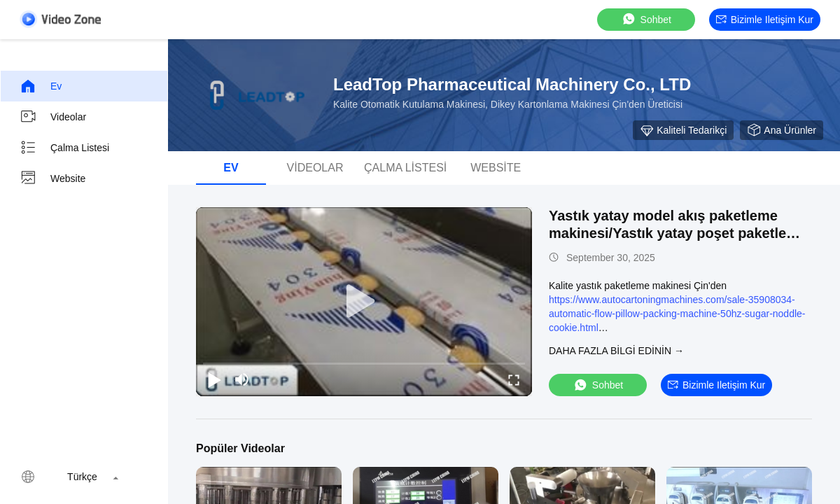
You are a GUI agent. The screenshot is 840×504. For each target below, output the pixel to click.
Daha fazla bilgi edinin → (616, 351)
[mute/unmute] (242, 379)
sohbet (646, 19)
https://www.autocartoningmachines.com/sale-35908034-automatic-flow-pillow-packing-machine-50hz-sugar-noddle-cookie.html (677, 314)
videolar (53, 117)
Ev (41, 86)
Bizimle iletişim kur (765, 20)
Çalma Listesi (64, 148)
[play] (364, 302)
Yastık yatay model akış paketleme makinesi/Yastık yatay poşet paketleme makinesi (678, 233)
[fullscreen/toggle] (514, 379)
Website (52, 178)
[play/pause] (214, 379)
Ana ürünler (782, 130)
